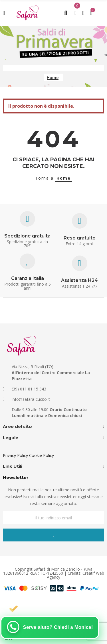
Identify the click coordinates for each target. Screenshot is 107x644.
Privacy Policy (15, 455)
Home (64, 178)
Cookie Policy (42, 455)
